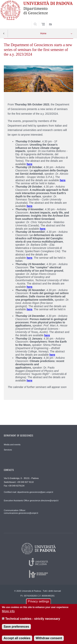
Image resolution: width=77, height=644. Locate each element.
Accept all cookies (17, 640)
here (29, 287)
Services (8, 450)
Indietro (4, 33)
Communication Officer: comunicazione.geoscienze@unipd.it (21, 512)
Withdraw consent (49, 640)
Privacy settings (38, 604)
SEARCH (66, 21)
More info (8, 613)
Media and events (12, 445)
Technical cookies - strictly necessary (33, 621)
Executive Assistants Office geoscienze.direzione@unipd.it (31, 501)
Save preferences (16, 629)
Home (43, 33)
